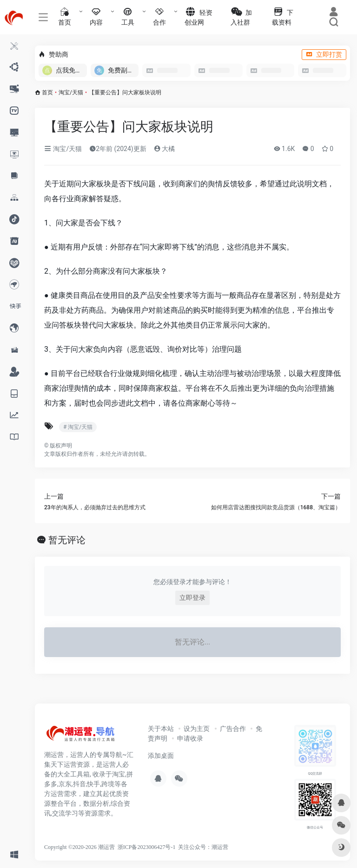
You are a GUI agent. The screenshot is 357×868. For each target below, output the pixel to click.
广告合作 (233, 729)
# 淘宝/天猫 (78, 427)
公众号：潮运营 (209, 847)
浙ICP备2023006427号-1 (147, 847)
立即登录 (192, 598)
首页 (47, 92)
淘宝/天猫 (71, 92)
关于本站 (161, 729)
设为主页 (197, 729)
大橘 (164, 149)
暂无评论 (67, 540)
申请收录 (190, 738)
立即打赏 (324, 54)
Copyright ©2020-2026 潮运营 (79, 847)
